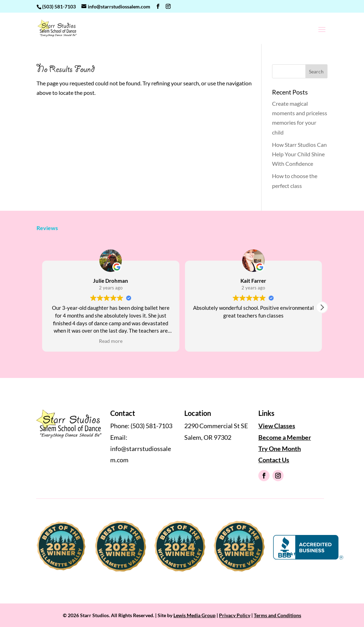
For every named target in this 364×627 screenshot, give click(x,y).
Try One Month (280, 449)
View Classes (277, 426)
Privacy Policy (235, 615)
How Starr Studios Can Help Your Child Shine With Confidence (299, 154)
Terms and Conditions (277, 615)
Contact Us (274, 460)
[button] (322, 307)
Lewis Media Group (194, 615)
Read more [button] (111, 341)
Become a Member (285, 437)
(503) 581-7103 (59, 6)
